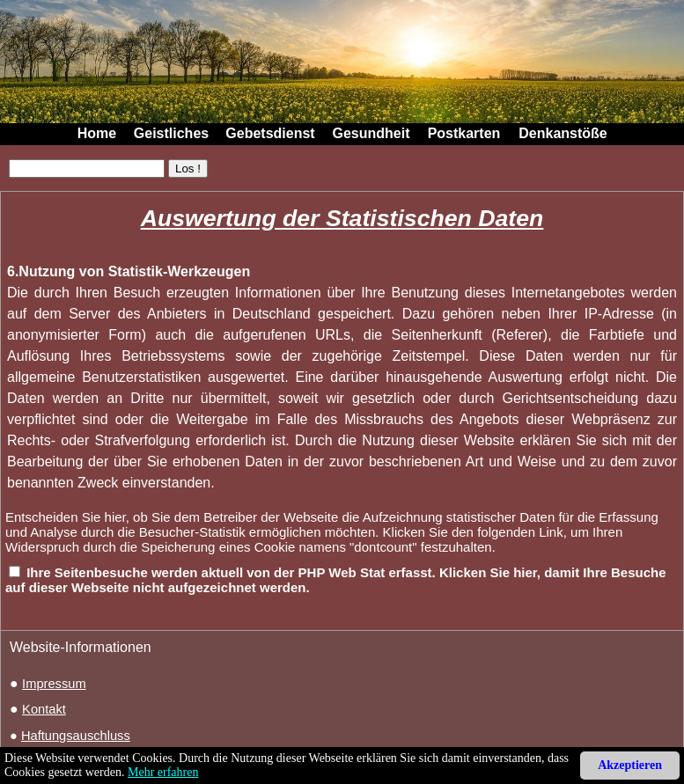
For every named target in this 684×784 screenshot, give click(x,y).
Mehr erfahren (163, 772)
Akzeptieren (630, 765)
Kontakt (44, 709)
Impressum (54, 684)
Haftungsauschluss (76, 736)
